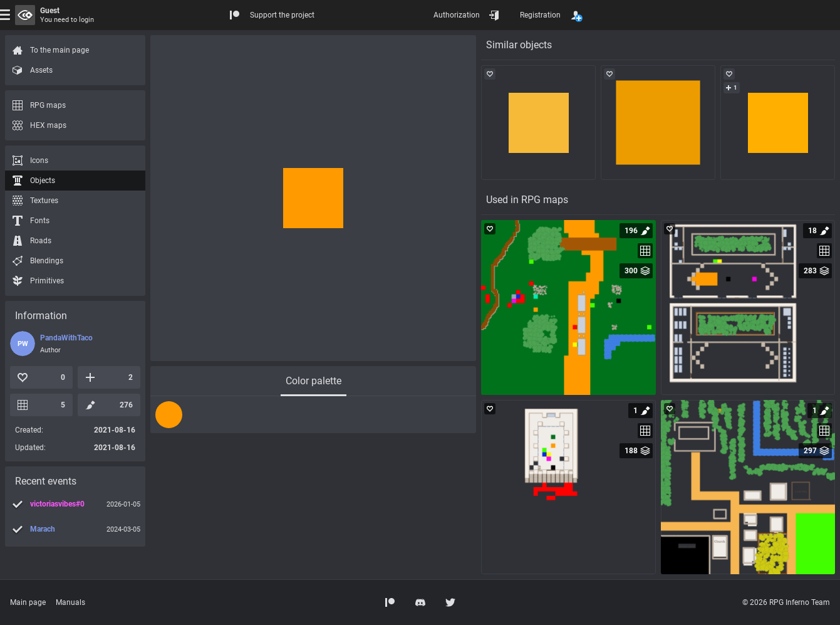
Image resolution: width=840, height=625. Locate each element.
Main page (28, 602)
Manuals (70, 602)
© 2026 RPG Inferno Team (786, 602)
